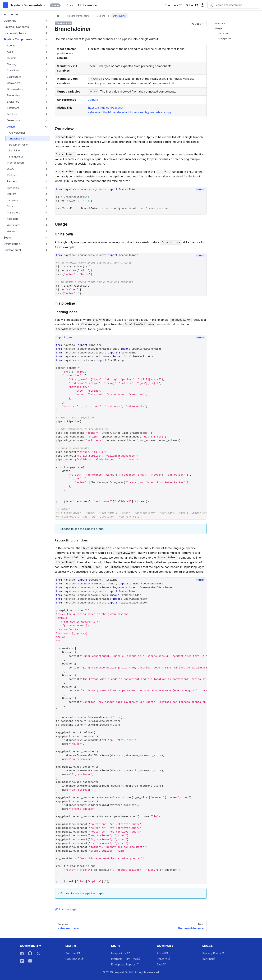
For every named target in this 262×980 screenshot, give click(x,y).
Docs (70, 5)
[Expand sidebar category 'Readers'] (46, 181)
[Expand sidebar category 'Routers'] (46, 194)
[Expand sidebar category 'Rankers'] (46, 175)
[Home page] (58, 16)
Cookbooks (74, 959)
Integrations (120, 953)
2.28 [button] (54, 5)
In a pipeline (224, 38)
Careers (163, 959)
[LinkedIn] (22, 961)
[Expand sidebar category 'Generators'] (46, 120)
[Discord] (22, 953)
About (162, 953)
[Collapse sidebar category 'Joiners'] (46, 127)
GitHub (192, 5)
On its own (223, 33)
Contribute (173, 5)
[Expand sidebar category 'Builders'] (46, 58)
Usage (219, 28)
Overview (220, 23)
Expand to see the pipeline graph (82, 529)
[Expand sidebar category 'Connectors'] (46, 77)
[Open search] (233, 5)
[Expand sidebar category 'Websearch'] (46, 225)
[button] (26, 21)
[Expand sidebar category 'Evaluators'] (46, 102)
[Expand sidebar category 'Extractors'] (46, 108)
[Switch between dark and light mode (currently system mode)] (203, 5)
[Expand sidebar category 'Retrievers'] (46, 188)
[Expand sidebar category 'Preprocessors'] (46, 163)
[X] (38, 953)
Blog (161, 964)
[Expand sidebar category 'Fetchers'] (46, 114)
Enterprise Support (125, 964)
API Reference (87, 5)
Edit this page (65, 909)
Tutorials (73, 953)
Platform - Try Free (125, 959)
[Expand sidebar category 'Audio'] (46, 52)
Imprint (209, 959)
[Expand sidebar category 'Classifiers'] (46, 71)
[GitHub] (30, 953)
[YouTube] (30, 961)
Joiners (93, 100)
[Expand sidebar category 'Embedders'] (46, 95)
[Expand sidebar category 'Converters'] (46, 83)
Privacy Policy (213, 953)
